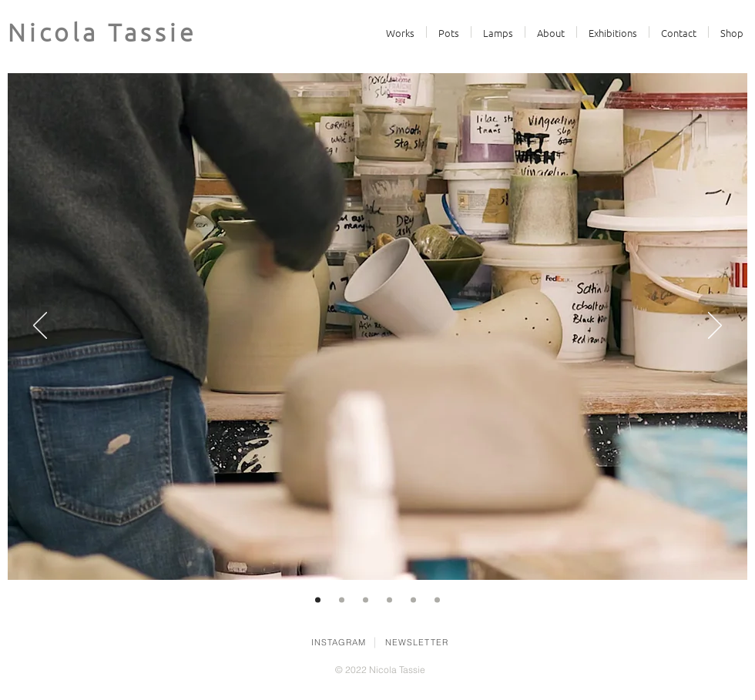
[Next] (715, 327)
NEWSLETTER (417, 642)
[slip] (389, 600)
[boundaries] (342, 600)
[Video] (318, 600)
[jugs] (413, 600)
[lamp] (437, 600)
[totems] (366, 600)
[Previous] (40, 327)
